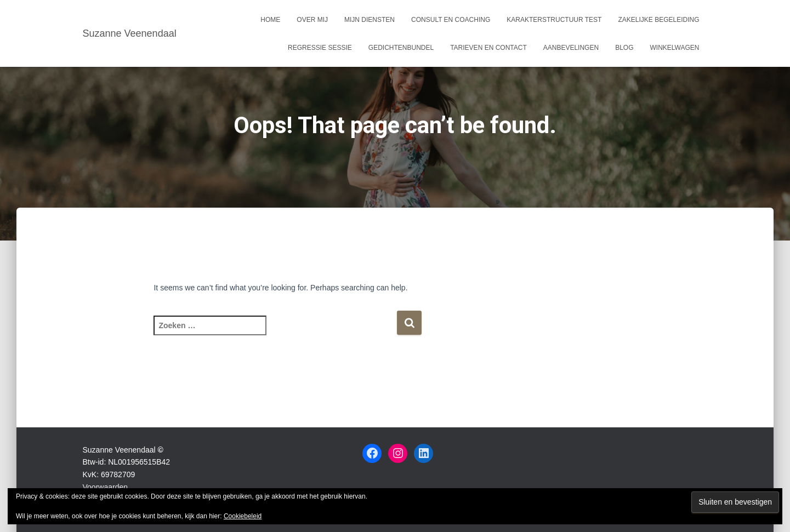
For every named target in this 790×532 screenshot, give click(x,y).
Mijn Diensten (370, 20)
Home (270, 20)
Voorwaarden (106, 487)
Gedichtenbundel (401, 48)
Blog (624, 48)
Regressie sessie (320, 48)
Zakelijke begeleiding (658, 20)
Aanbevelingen (571, 48)
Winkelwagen (674, 48)
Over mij (312, 20)
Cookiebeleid (243, 516)
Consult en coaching (451, 20)
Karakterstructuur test (554, 20)
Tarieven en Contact (488, 48)
